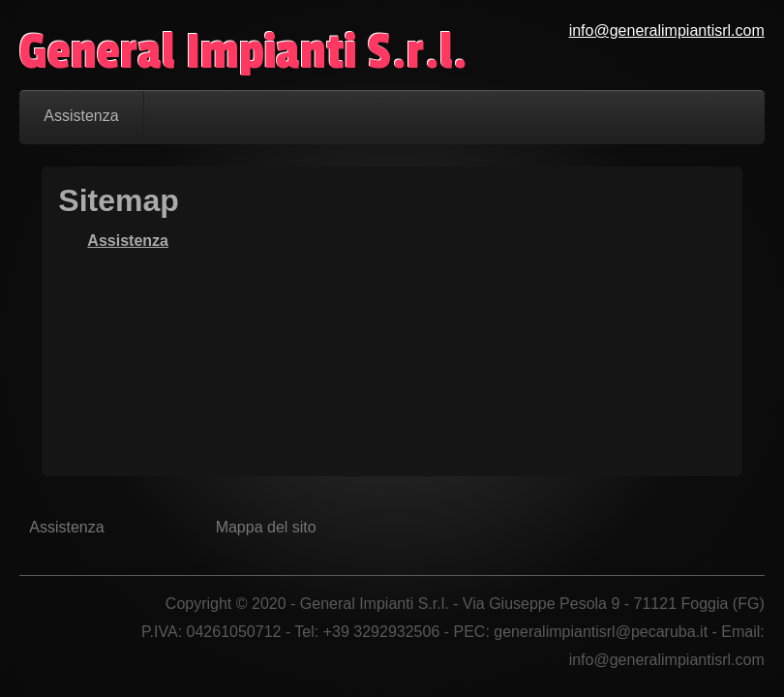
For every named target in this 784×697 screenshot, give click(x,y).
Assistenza (128, 241)
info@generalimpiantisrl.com (667, 30)
